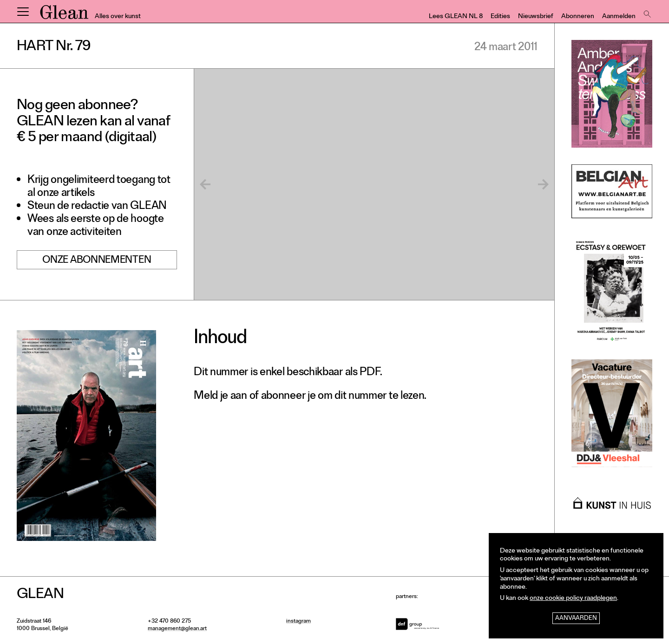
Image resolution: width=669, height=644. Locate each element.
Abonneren (578, 17)
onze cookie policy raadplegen (573, 599)
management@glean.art (177, 629)
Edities (500, 17)
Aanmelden (619, 17)
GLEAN (64, 15)
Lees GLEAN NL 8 (456, 17)
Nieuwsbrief (536, 17)
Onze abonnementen (97, 261)
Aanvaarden (576, 619)
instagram (298, 622)
